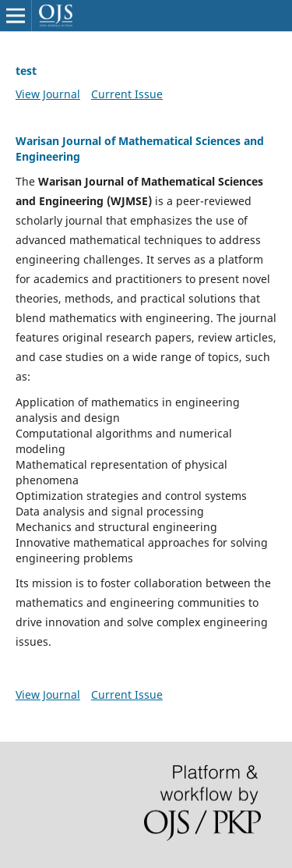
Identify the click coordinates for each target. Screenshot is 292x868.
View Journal (48, 94)
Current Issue (127, 94)
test (26, 71)
